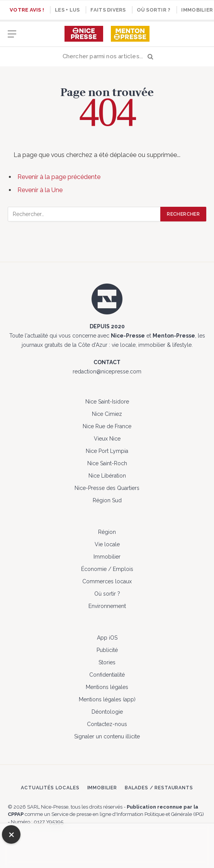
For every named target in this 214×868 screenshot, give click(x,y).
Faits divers (108, 10)
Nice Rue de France (107, 426)
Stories (107, 662)
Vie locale (107, 544)
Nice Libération (107, 476)
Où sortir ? (154, 10)
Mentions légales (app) (107, 699)
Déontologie (107, 712)
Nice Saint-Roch (107, 463)
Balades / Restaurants (159, 788)
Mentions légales (107, 687)
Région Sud (107, 500)
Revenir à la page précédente (59, 177)
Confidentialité (107, 675)
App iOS (107, 638)
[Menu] (12, 38)
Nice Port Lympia (107, 451)
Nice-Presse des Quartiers (107, 488)
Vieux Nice (107, 439)
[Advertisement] (107, 844)
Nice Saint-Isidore (107, 402)
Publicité (107, 650)
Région (107, 532)
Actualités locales (50, 788)
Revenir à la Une (40, 190)
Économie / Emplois (107, 569)
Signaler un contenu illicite (107, 736)
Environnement (107, 606)
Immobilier (107, 557)
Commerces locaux (107, 581)
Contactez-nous (107, 724)
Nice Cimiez (107, 414)
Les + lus (67, 10)
